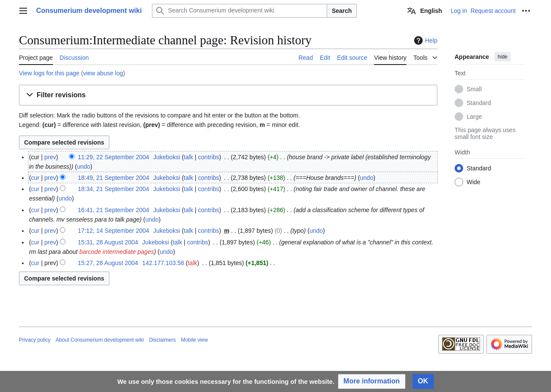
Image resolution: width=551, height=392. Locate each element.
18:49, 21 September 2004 (114, 178)
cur (35, 178)
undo (84, 167)
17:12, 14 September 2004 (114, 231)
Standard (479, 103)
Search (342, 11)
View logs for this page (49, 73)
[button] (228, 95)
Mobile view (194, 340)
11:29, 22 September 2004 (114, 157)
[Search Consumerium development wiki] (239, 11)
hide (503, 57)
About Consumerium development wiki (100, 340)
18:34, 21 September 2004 (114, 189)
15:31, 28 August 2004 (108, 242)
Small (474, 89)
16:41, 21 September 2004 (114, 210)
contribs (209, 157)
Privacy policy (35, 340)
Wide (474, 182)
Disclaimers (162, 340)
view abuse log (103, 73)
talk (189, 157)
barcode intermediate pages (117, 252)
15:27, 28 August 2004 (108, 263)
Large (474, 117)
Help (425, 40)
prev (50, 157)
